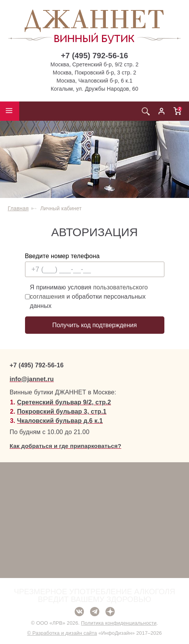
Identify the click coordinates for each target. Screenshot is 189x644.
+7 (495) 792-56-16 (94, 56)
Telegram (95, 612)
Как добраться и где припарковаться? (65, 446)
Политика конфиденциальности (119, 623)
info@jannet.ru (32, 379)
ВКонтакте (79, 612)
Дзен (110, 612)
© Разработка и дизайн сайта (62, 633)
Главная (18, 208)
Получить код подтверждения (95, 325)
